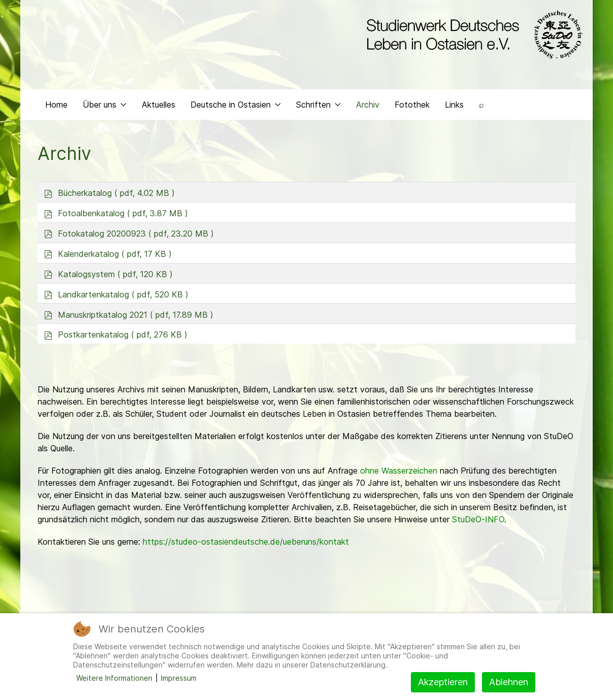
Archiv (368, 105)
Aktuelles (158, 105)
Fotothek (412, 105)
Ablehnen (509, 682)
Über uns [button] (105, 105)
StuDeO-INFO (478, 519)
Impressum (179, 678)
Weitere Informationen (114, 678)
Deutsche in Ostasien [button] (236, 105)
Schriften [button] (318, 105)
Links (454, 105)
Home (56, 105)
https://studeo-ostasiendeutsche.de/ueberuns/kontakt (246, 542)
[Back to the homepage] (472, 35)
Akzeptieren (443, 682)
